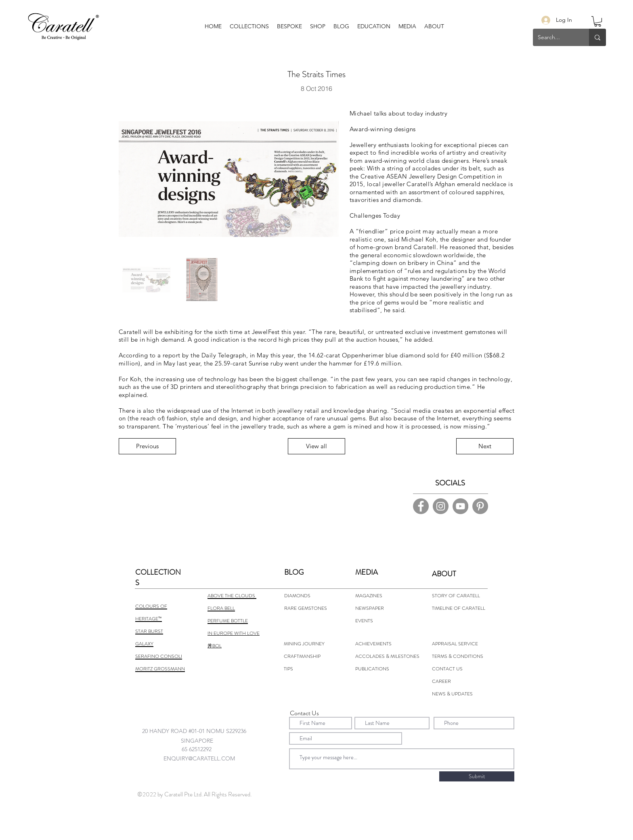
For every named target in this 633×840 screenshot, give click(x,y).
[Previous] (147, 446)
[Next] (485, 446)
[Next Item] (325, 179)
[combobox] (202, 731)
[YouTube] (460, 506)
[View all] (316, 446)
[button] (289, 26)
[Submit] (477, 776)
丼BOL (215, 646)
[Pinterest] (480, 506)
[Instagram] (441, 506)
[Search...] (555, 37)
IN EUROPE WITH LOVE (234, 633)
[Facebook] (421, 506)
